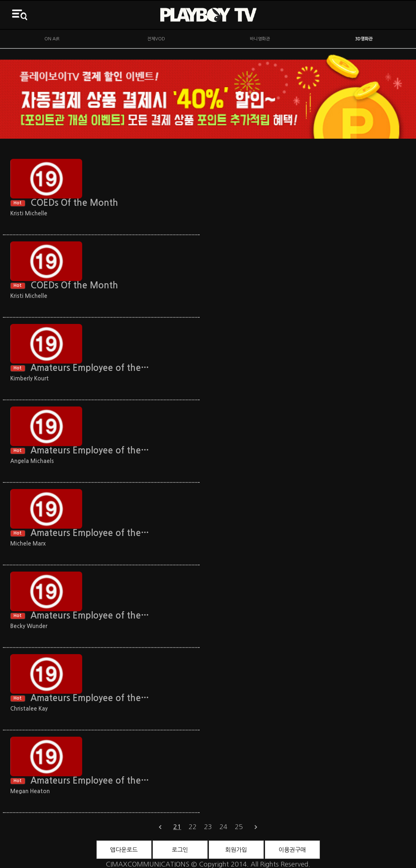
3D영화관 (364, 39)
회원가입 (236, 850)
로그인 (180, 850)
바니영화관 (260, 39)
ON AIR (52, 39)
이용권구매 (292, 850)
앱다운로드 (124, 850)
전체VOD (156, 39)
